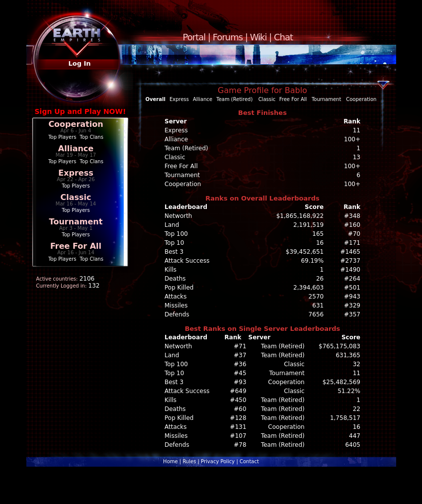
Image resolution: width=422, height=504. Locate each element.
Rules (189, 461)
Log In (79, 63)
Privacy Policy (218, 461)
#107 (238, 436)
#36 (240, 364)
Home (170, 461)
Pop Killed (179, 288)
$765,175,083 (339, 346)
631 (318, 305)
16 (320, 243)
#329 (352, 305)
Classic (76, 197)
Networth (178, 216)
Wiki (258, 37)
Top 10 (174, 243)
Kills (170, 270)
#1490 (350, 270)
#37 (240, 355)
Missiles (176, 305)
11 (357, 373)
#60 (240, 409)
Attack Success (187, 261)
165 (318, 234)
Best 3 (174, 252)
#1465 (350, 252)
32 (357, 364)
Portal (194, 37)
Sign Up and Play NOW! (81, 111)
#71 (240, 346)
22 (357, 409)
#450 (238, 400)
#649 (238, 391)
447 (355, 436)
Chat (283, 37)
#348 (352, 216)
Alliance (76, 149)
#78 (240, 445)
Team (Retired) (234, 99)
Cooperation (76, 124)
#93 (240, 382)
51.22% (349, 391)
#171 (352, 243)
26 (320, 279)
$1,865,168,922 (300, 216)
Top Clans (91, 137)
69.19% (312, 261)
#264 (352, 279)
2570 (316, 297)
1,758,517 (345, 418)
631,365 (348, 355)
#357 (352, 314)
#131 (238, 427)
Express (76, 173)
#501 (352, 288)
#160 (352, 225)
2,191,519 (308, 225)
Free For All (76, 246)
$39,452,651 (305, 252)
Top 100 (176, 234)
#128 (238, 418)
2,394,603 (308, 288)
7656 (316, 314)
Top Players (62, 137)
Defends (177, 314)
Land (172, 225)
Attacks (176, 297)
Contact (249, 461)
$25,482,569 (341, 382)
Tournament (76, 222)
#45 (240, 373)
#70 (354, 234)
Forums (228, 37)
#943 (352, 297)
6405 (353, 445)
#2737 (350, 261)
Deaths (175, 279)
